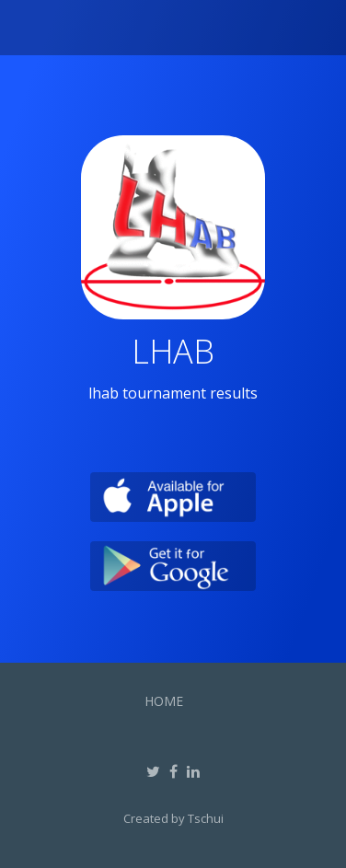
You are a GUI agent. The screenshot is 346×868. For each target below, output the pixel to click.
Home (164, 701)
